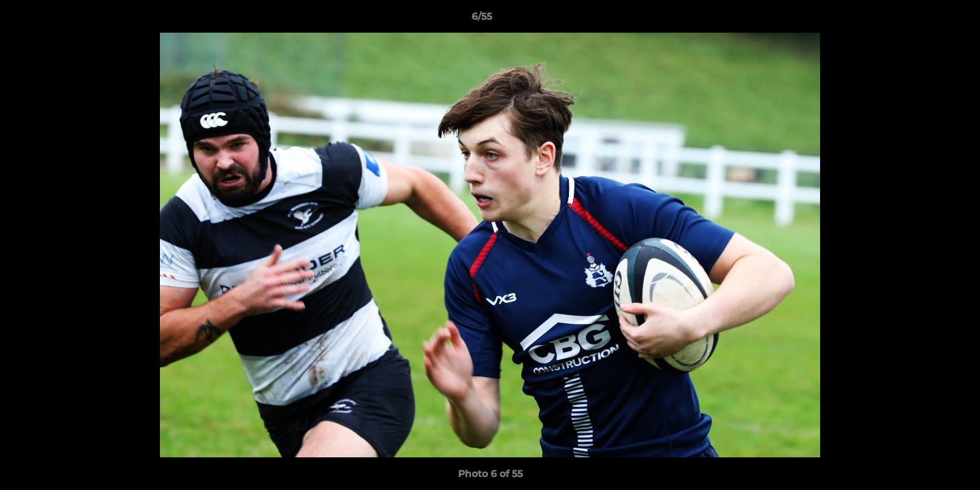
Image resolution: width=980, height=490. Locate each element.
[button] (923, 20)
